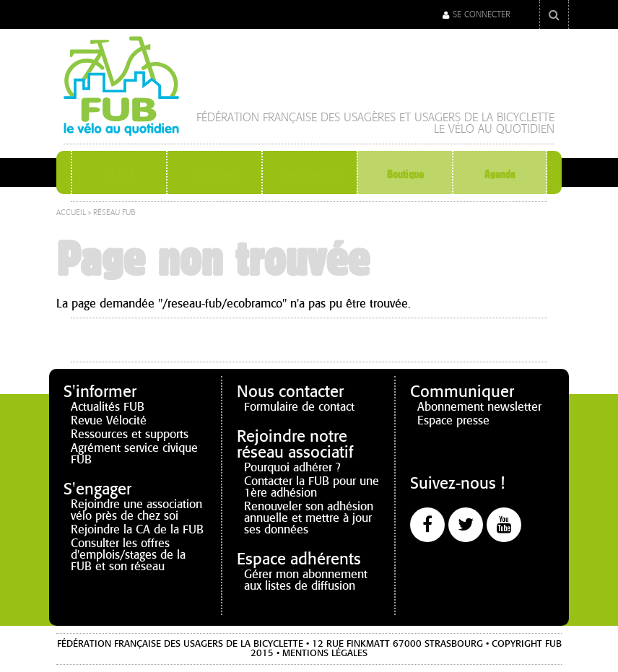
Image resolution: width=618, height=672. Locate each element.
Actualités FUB (108, 407)
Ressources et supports (130, 434)
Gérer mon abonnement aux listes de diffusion (306, 580)
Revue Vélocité (109, 420)
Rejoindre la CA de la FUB (137, 529)
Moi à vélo (215, 174)
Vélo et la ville (310, 174)
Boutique (405, 174)
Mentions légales (325, 653)
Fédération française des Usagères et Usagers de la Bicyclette (375, 117)
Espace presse (453, 420)
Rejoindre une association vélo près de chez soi (136, 510)
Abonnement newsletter (479, 407)
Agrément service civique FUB (134, 454)
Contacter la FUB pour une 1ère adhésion (312, 487)
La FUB (119, 174)
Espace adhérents (299, 559)
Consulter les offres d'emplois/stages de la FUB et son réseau (128, 555)
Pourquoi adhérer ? (292, 467)
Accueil (71, 213)
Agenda (500, 174)
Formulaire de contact (299, 407)
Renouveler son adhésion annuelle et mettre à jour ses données (309, 518)
